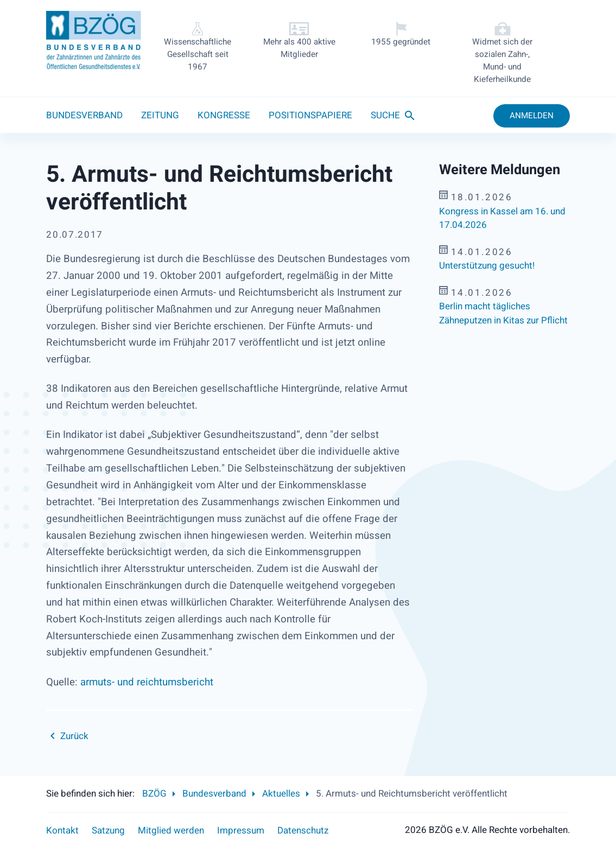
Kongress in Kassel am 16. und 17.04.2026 (502, 218)
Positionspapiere (310, 115)
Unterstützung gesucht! (487, 266)
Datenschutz (303, 831)
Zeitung (160, 115)
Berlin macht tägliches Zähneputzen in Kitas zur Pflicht (503, 313)
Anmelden (532, 116)
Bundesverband (84, 115)
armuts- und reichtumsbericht (147, 682)
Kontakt (62, 831)
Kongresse (224, 115)
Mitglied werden (171, 831)
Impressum (241, 831)
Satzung (108, 831)
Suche (385, 115)
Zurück (74, 736)
